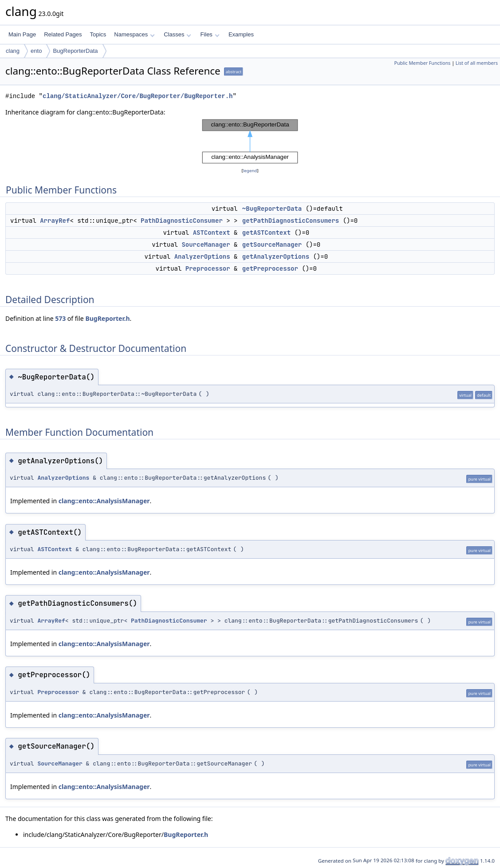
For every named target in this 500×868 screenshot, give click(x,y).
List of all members (477, 63)
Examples (241, 34)
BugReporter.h (107, 318)
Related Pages (63, 34)
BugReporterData (75, 51)
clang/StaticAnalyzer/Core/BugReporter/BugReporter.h (138, 96)
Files (210, 34)
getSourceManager (272, 245)
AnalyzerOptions (202, 256)
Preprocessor (208, 268)
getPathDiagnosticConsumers (291, 221)
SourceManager (206, 245)
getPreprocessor (270, 268)
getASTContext (266, 233)
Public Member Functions (422, 63)
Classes (177, 34)
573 (60, 318)
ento (36, 51)
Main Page (22, 34)
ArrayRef (55, 221)
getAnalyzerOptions (276, 256)
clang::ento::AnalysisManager (104, 501)
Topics (98, 34)
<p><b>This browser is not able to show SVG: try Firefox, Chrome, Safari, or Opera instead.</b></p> (250, 142)
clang (13, 51)
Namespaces (134, 34)
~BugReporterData (272, 209)
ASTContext (212, 233)
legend (250, 171)
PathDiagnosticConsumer (182, 221)
